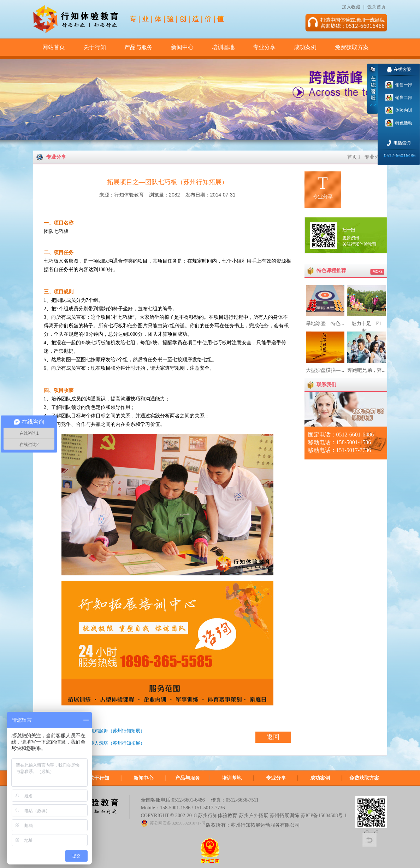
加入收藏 (351, 7)
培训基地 (223, 47)
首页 (352, 157)
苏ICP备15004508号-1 (324, 816)
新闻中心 (182, 47)
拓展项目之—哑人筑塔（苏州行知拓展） (103, 743)
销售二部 (403, 98)
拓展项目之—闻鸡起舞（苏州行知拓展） (103, 731)
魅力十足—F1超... (366, 324)
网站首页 (54, 47)
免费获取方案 (352, 47)
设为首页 (377, 7)
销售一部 (403, 85)
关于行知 (95, 47)
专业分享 (264, 47)
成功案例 (305, 47)
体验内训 (403, 110)
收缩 (372, 89)
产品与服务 (138, 47)
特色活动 (403, 123)
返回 (273, 737)
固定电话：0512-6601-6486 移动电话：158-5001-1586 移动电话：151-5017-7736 (341, 442)
